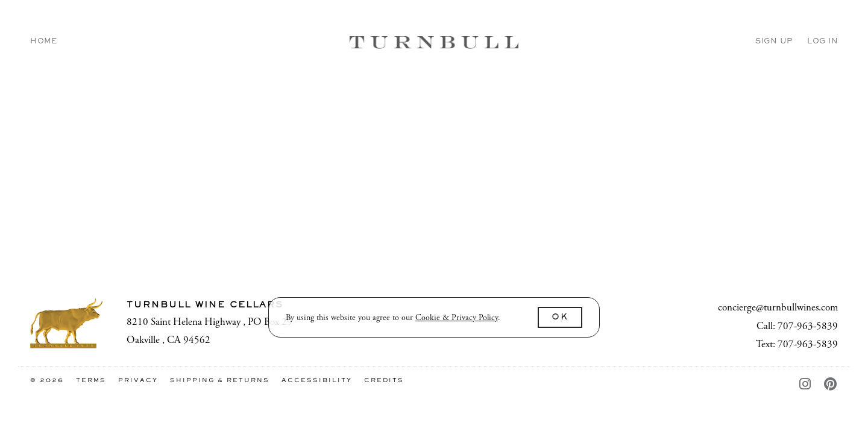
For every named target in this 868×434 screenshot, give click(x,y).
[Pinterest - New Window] (831, 385)
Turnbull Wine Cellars (434, 42)
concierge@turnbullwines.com (778, 307)
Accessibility (318, 381)
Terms (93, 381)
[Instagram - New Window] (809, 385)
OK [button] (560, 317)
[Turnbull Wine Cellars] (66, 323)
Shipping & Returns (221, 381)
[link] (457, 318)
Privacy (140, 381)
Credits (384, 381)
